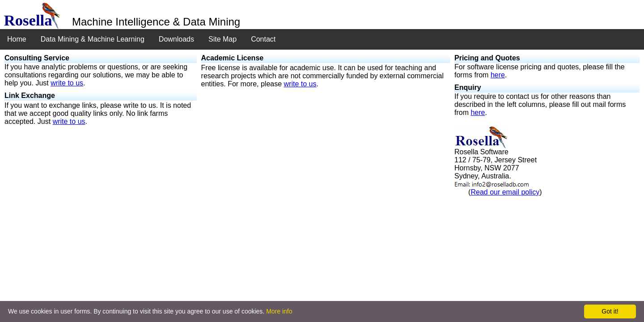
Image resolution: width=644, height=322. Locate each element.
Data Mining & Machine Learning (93, 39)
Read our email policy (505, 192)
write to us (67, 83)
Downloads (176, 39)
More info (279, 311)
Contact (263, 39)
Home (17, 39)
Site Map (222, 39)
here (498, 75)
